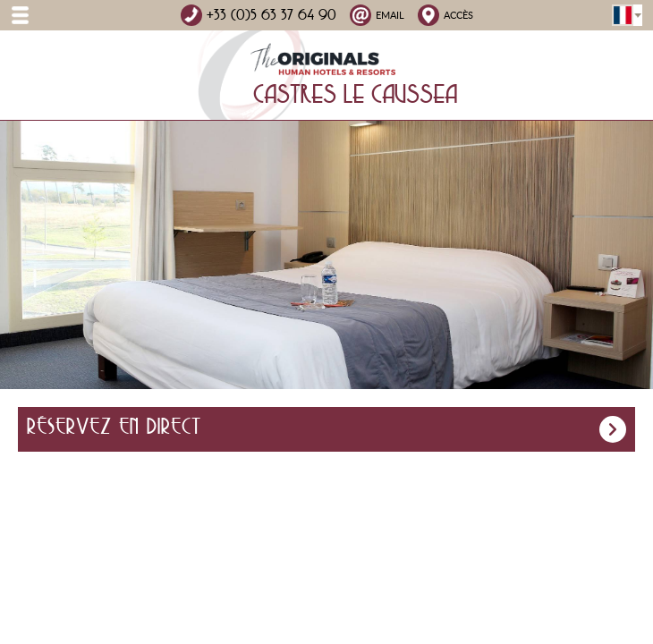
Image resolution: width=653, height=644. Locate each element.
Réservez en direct (326, 429)
